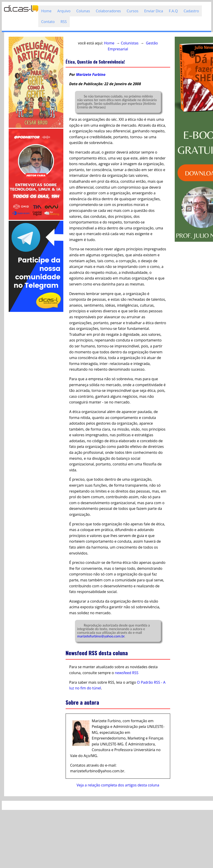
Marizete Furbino (91, 74)
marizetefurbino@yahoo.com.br (101, 636)
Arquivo (64, 11)
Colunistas (130, 43)
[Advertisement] (35, 381)
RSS (64, 22)
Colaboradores (108, 11)
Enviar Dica (154, 11)
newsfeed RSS (127, 673)
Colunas (83, 11)
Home (46, 11)
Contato (48, 22)
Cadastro (191, 11)
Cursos (132, 11)
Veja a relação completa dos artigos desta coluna (118, 785)
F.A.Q (173, 11)
